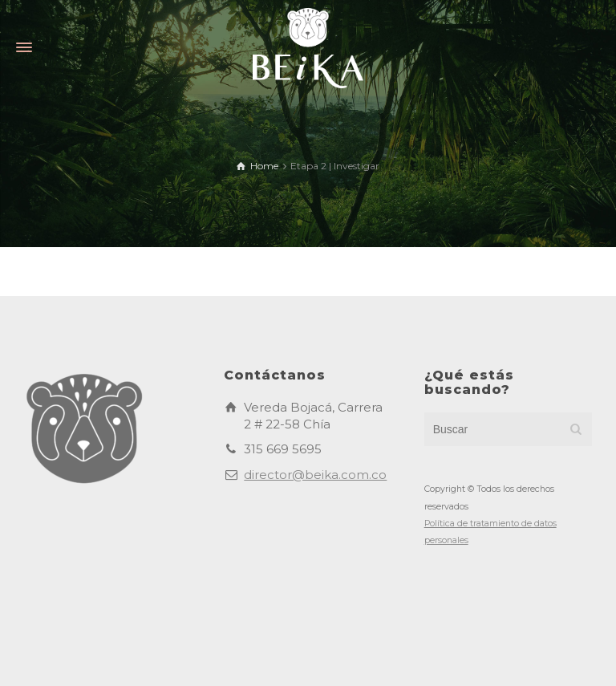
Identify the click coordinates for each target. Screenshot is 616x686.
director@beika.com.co (315, 475)
